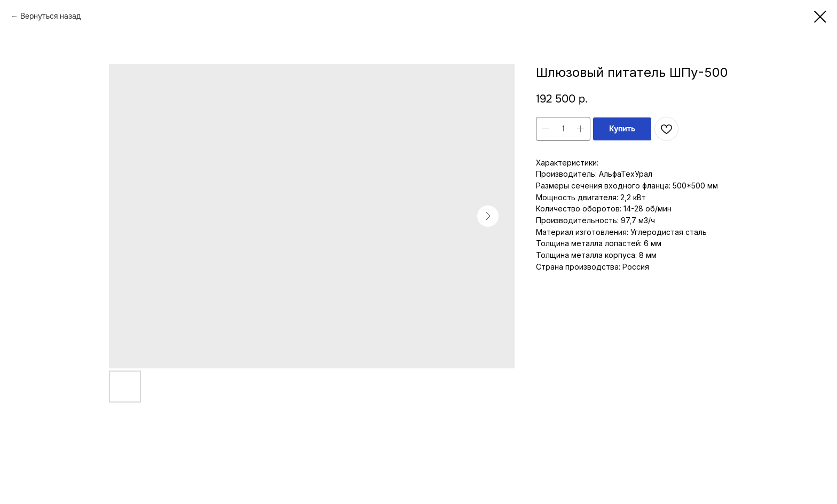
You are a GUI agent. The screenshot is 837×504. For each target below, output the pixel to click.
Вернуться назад (50, 16)
